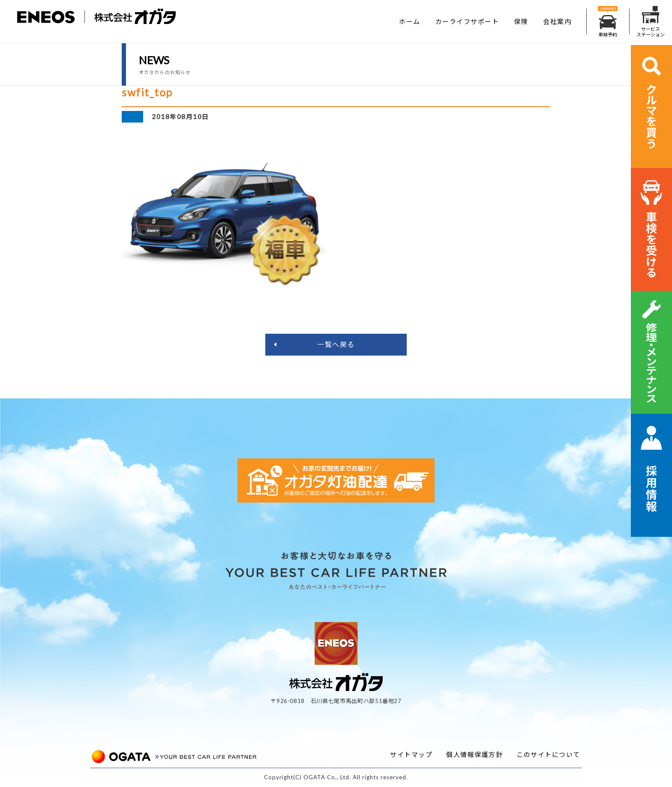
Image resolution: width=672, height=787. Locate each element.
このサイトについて (548, 754)
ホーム (410, 21)
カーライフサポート (467, 21)
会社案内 (557, 21)
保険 (521, 21)
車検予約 (608, 22)
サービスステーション (651, 22)
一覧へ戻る (336, 344)
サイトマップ (411, 754)
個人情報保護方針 (474, 754)
